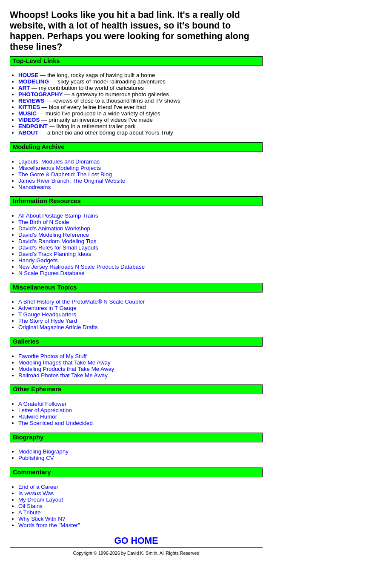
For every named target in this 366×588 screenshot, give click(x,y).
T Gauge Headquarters (47, 314)
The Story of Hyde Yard (48, 321)
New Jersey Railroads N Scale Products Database (81, 267)
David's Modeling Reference (54, 235)
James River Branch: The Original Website (72, 181)
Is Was (36, 493)
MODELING (34, 82)
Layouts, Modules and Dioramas (59, 162)
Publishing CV (36, 458)
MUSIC (27, 113)
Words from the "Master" (49, 525)
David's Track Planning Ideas (55, 254)
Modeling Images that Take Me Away (64, 363)
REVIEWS (31, 101)
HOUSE (28, 75)
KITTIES (29, 107)
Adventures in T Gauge (47, 308)
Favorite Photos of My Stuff (53, 356)
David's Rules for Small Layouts (58, 248)
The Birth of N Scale (44, 222)
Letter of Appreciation (45, 410)
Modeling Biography (43, 452)
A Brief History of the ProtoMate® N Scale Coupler (81, 302)
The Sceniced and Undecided (56, 423)
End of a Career (38, 487)
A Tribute (30, 512)
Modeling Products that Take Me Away (66, 369)
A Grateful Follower (42, 404)
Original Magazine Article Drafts (58, 327)
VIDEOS (29, 120)
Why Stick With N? (42, 519)
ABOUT (28, 133)
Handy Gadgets (38, 260)
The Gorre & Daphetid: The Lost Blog (65, 174)
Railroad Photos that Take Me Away (63, 375)
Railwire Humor (38, 417)
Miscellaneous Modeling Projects (60, 168)
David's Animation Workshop (54, 228)
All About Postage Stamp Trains (58, 216)
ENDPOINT (33, 126)
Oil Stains (30, 506)
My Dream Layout (41, 500)
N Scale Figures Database (51, 273)
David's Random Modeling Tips (57, 241)
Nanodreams (34, 187)
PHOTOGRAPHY (40, 94)
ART (24, 88)
